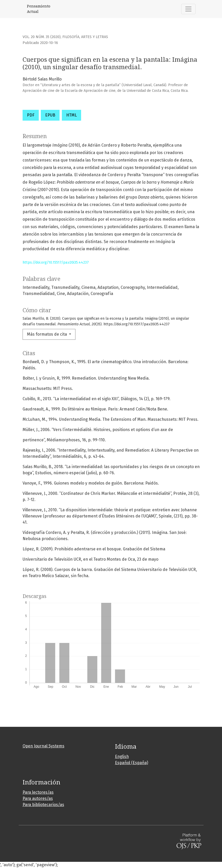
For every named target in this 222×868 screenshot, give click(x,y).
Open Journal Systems (44, 746)
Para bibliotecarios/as (43, 805)
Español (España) (132, 763)
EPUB (50, 115)
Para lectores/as (38, 792)
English (122, 757)
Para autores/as (38, 798)
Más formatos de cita (47, 334)
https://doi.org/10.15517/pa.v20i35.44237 (56, 262)
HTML (71, 115)
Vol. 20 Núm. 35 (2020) (42, 37)
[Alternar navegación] (188, 9)
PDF (31, 115)
